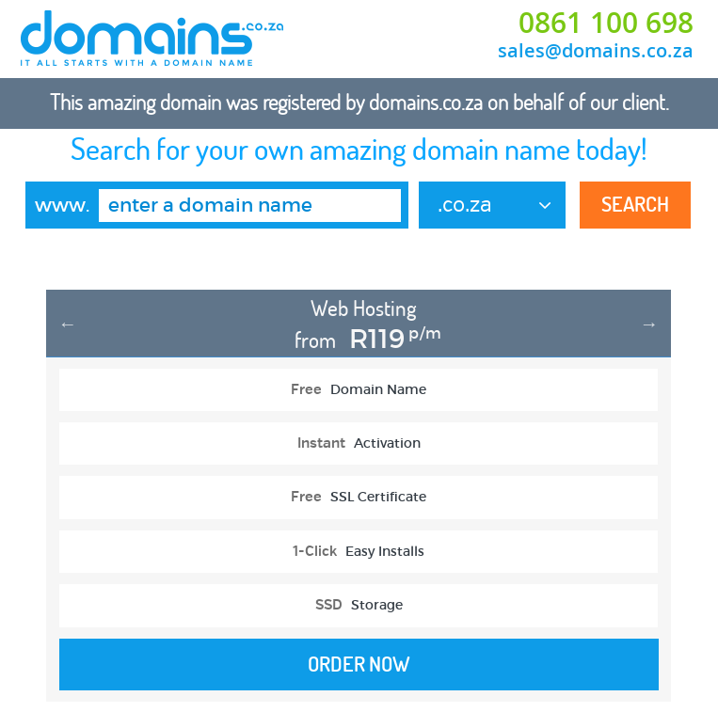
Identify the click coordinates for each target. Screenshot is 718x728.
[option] (359, 506)
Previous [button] (68, 324)
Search (635, 204)
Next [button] (649, 324)
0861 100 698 (606, 23)
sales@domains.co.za (596, 50)
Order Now (359, 664)
